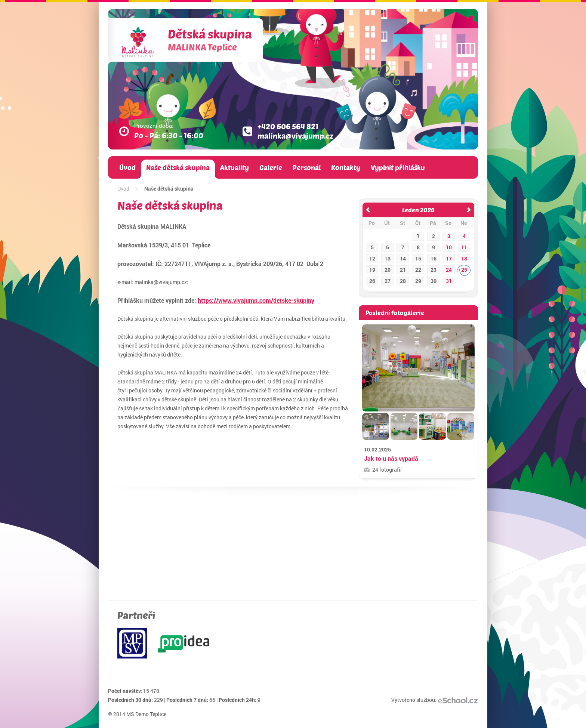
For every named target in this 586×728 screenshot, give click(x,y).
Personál (307, 167)
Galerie (271, 167)
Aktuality (235, 167)
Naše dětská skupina (178, 167)
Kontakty (346, 167)
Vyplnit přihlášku (398, 167)
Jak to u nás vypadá (391, 458)
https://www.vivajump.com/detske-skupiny (256, 300)
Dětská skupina (210, 40)
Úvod (127, 167)
